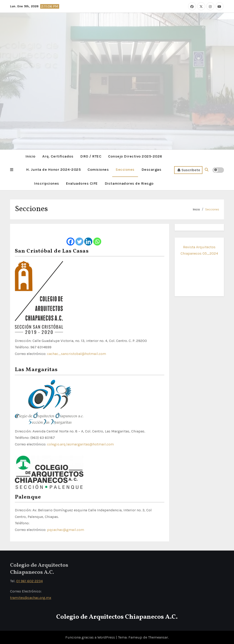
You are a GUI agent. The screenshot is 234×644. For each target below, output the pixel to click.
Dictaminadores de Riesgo (129, 183)
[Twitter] (79, 238)
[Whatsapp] (97, 238)
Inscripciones (47, 183)
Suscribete (189, 170)
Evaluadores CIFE (82, 183)
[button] (12, 170)
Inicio (30, 156)
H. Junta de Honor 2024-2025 (53, 169)
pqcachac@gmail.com (66, 530)
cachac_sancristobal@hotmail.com (77, 354)
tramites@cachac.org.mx (31, 598)
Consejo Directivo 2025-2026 (135, 156)
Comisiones (98, 169)
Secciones (125, 169)
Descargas (152, 169)
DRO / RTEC (91, 156)
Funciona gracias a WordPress (91, 637)
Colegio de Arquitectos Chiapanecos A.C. (117, 617)
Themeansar (158, 637)
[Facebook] (70, 238)
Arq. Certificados (58, 156)
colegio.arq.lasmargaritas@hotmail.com (80, 444)
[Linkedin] (88, 238)
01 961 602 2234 (29, 581)
